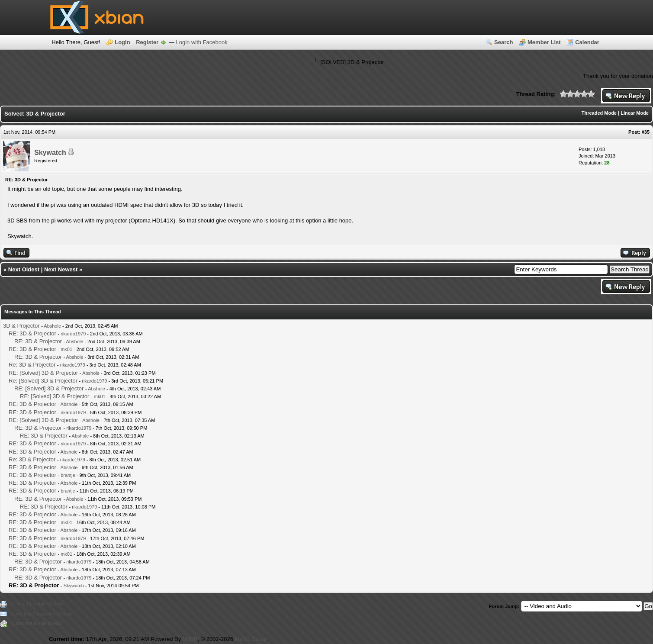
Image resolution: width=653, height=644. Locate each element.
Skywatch (50, 153)
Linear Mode (635, 113)
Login (122, 42)
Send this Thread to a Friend (41, 614)
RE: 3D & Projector (32, 333)
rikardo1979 (73, 334)
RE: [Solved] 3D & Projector (43, 373)
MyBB (190, 639)
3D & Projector (21, 326)
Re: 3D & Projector (32, 365)
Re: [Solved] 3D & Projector (43, 381)
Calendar (587, 42)
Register (147, 42)
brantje (68, 475)
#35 (646, 132)
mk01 (66, 349)
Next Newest (61, 269)
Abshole (52, 326)
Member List (544, 42)
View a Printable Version (37, 604)
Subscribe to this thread (36, 623)
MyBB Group (251, 639)
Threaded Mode (599, 113)
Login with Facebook (202, 42)
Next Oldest (24, 269)
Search (503, 42)
